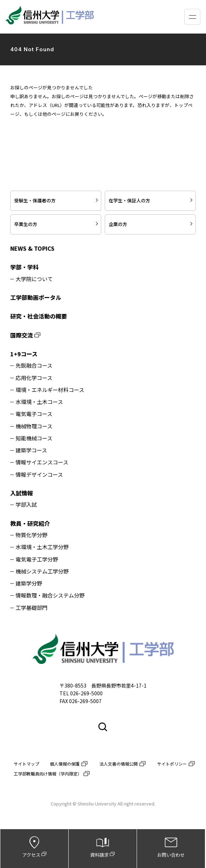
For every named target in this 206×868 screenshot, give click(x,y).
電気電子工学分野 (37, 560)
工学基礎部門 (32, 608)
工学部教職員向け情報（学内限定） (48, 774)
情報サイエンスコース (42, 462)
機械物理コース (34, 426)
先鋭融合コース (34, 366)
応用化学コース (34, 378)
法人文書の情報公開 (119, 764)
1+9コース (24, 354)
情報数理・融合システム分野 (50, 596)
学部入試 (26, 504)
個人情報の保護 (65, 764)
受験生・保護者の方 (35, 200)
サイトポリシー (172, 764)
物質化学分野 (32, 535)
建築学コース (31, 450)
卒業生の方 (26, 224)
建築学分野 (29, 584)
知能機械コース (34, 438)
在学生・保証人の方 (129, 200)
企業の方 (118, 224)
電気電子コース (34, 414)
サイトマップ (27, 764)
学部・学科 (24, 267)
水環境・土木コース (39, 402)
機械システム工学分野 (42, 572)
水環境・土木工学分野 (42, 547)
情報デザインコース (39, 475)
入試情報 (22, 493)
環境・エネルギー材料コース (50, 390)
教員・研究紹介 (30, 523)
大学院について (34, 279)
